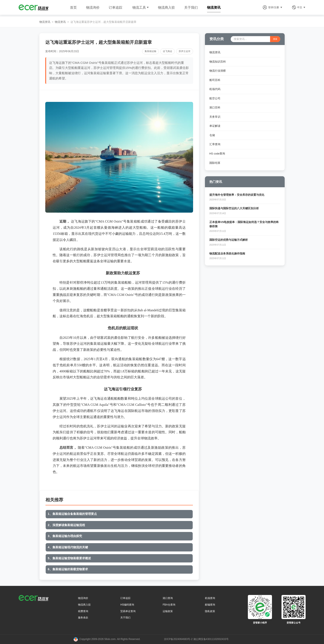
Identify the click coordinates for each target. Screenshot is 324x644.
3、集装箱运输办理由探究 (65, 536)
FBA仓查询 (169, 605)
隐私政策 (210, 611)
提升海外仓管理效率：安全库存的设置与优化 (237, 195)
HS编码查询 (127, 605)
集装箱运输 (150, 51)
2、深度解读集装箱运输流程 (66, 525)
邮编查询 (210, 605)
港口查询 (168, 598)
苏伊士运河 (185, 51)
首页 (73, 8)
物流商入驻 (166, 8)
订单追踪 (115, 8)
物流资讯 (214, 8)
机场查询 (210, 598)
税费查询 (83, 611)
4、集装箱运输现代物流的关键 (68, 547)
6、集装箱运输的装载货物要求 (68, 569)
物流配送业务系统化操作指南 (227, 254)
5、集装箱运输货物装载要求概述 (69, 558)
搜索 (275, 39)
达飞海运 (167, 51)
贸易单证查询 (128, 611)
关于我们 (191, 8)
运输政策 (168, 611)
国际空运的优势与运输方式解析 (229, 240)
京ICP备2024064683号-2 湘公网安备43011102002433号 (196, 639)
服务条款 (83, 618)
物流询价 (93, 8)
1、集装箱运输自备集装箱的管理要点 (72, 514)
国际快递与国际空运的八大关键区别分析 (234, 208)
